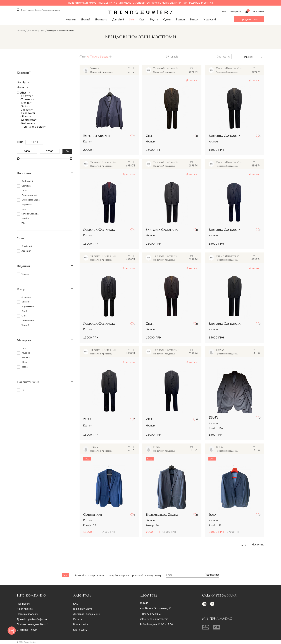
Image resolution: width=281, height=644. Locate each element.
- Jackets (25, 109)
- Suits (24, 106)
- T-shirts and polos (32, 126)
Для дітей (118, 19)
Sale (131, 19)
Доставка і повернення (86, 614)
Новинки (71, 19)
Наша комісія (81, 624)
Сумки (167, 19)
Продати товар (249, 19)
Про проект (24, 604)
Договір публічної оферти (32, 619)
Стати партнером (27, 630)
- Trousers (26, 99)
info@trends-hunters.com (154, 619)
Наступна (258, 544)
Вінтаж (194, 19)
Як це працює (25, 609)
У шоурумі (210, 19)
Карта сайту (80, 630)
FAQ (76, 604)
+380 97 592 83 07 (151, 614)
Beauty (22, 82)
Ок (67, 151)
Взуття (154, 19)
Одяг (142, 19)
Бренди (180, 19)
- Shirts (24, 116)
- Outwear (26, 96)
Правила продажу (27, 614)
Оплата (77, 619)
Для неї (85, 19)
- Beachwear (28, 113)
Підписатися (212, 575)
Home (22, 87)
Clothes (23, 92)
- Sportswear (28, 120)
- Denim (25, 103)
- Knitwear (27, 123)
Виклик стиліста (83, 609)
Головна (21, 30)
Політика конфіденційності (32, 624)
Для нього (101, 19)
